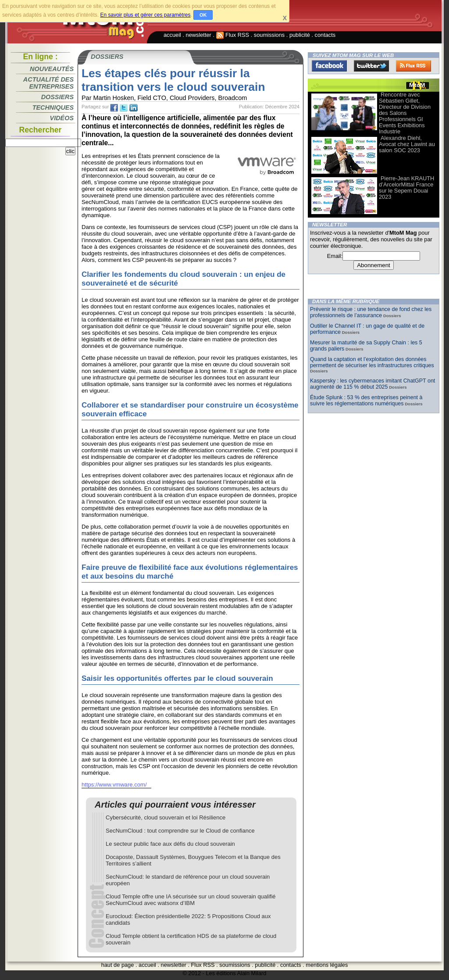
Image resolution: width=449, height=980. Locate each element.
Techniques (53, 107)
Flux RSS (233, 35)
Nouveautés (52, 69)
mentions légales (327, 965)
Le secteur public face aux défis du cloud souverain (170, 844)
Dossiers (57, 97)
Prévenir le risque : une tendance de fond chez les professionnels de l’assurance (371, 312)
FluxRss (413, 66)
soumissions (269, 35)
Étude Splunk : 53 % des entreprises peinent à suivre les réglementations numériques (366, 401)
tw (124, 108)
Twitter (371, 66)
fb (114, 108)
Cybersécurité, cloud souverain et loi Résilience (166, 817)
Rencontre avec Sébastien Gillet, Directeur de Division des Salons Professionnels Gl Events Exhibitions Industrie (405, 113)
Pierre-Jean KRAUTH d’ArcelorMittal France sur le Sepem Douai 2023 (406, 188)
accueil (172, 35)
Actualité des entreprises (48, 83)
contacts (325, 35)
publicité (300, 35)
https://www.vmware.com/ (114, 785)
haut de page (118, 965)
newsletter (199, 35)
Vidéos (62, 118)
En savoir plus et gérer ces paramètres (145, 15)
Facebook (329, 66)
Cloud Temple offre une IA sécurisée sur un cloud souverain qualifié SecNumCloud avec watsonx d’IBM (191, 900)
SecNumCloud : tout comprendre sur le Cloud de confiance (180, 831)
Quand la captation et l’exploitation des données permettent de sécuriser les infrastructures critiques (372, 362)
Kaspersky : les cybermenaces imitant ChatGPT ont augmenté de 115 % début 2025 (372, 384)
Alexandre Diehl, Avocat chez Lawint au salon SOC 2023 (407, 144)
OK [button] (203, 15)
